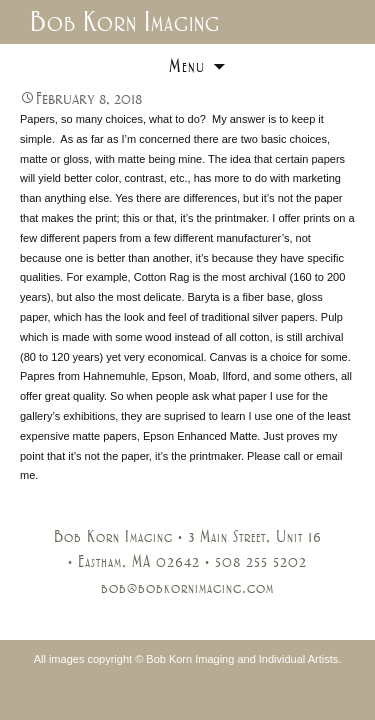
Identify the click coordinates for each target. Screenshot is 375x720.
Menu (187, 66)
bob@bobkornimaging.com (187, 588)
